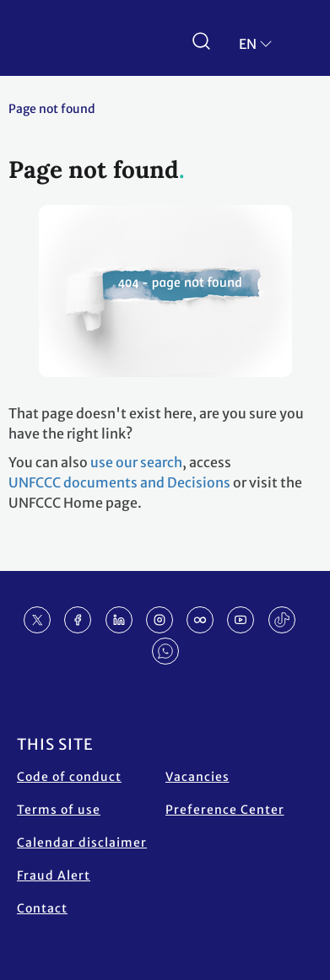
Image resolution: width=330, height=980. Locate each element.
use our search (136, 462)
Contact (42, 908)
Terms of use (59, 810)
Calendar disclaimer (82, 843)
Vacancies (197, 777)
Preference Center (225, 810)
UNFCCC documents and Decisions (119, 482)
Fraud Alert (54, 875)
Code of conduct (69, 777)
